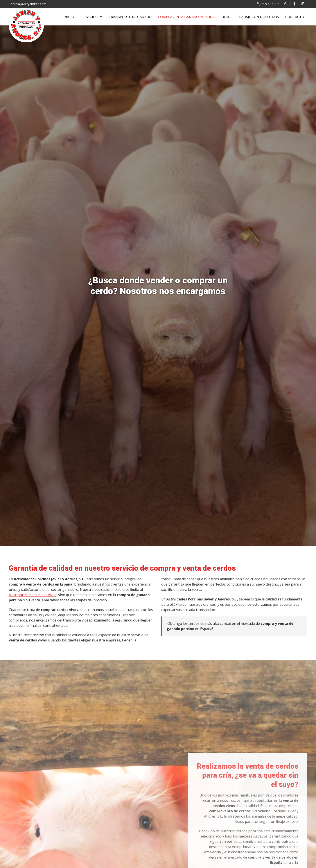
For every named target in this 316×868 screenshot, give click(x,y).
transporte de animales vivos (33, 595)
